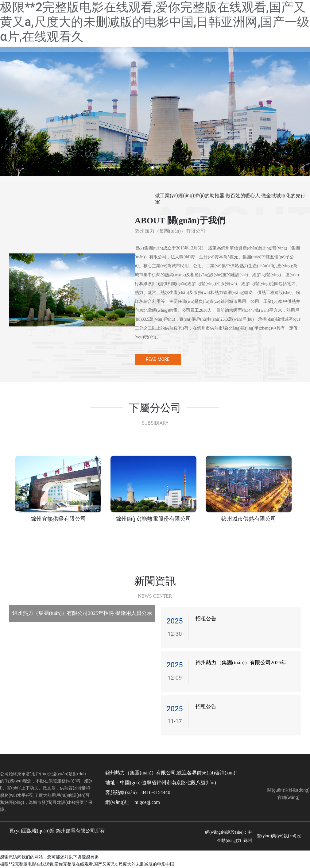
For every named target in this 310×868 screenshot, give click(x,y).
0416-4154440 (156, 792)
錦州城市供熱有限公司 (249, 519)
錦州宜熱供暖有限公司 (58, 519)
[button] (152, 168)
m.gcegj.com (147, 802)
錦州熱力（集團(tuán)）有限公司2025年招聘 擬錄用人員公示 (82, 613)
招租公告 (206, 619)
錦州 (248, 841)
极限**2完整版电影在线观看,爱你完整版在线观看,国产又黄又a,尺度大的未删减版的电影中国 (87, 864)
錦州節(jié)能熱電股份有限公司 (154, 519)
